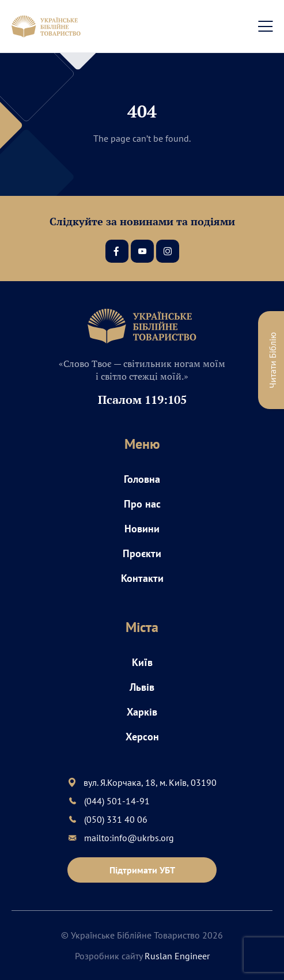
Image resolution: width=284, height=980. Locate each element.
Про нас (142, 504)
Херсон (142, 737)
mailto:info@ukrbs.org (129, 838)
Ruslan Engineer (177, 956)
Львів (142, 687)
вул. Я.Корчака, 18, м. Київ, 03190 (150, 782)
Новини (142, 529)
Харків (142, 712)
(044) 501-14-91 (117, 801)
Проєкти (142, 553)
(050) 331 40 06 (116, 819)
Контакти (142, 578)
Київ (142, 662)
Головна (142, 479)
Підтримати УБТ (142, 870)
